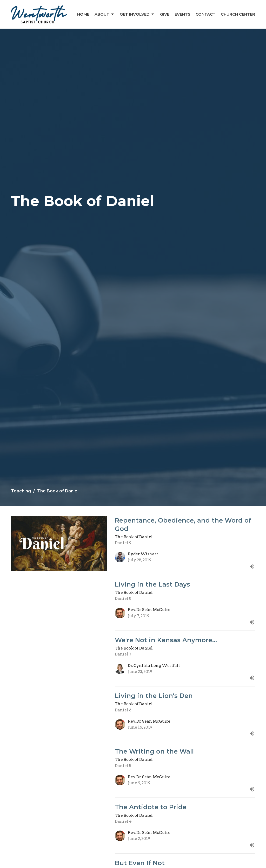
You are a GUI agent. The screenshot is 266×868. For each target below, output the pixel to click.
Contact (206, 14)
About (105, 14)
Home (83, 14)
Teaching (21, 491)
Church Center (238, 14)
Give (165, 14)
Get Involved (137, 14)
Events (182, 14)
